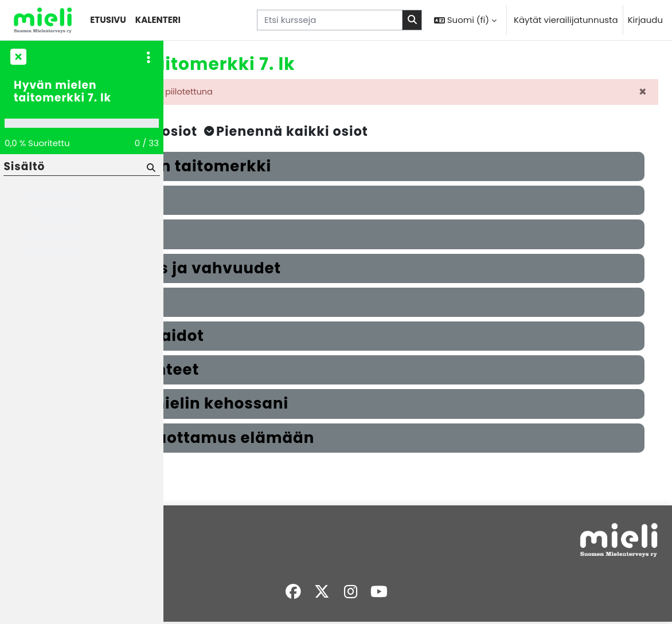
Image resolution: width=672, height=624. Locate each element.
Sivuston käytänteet (214, 549)
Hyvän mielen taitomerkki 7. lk (62, 92)
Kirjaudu (645, 20)
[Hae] (150, 167)
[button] (465, 20)
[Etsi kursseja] (330, 20)
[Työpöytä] (43, 20)
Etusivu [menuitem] (108, 20)
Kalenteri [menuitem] (158, 20)
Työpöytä (192, 562)
